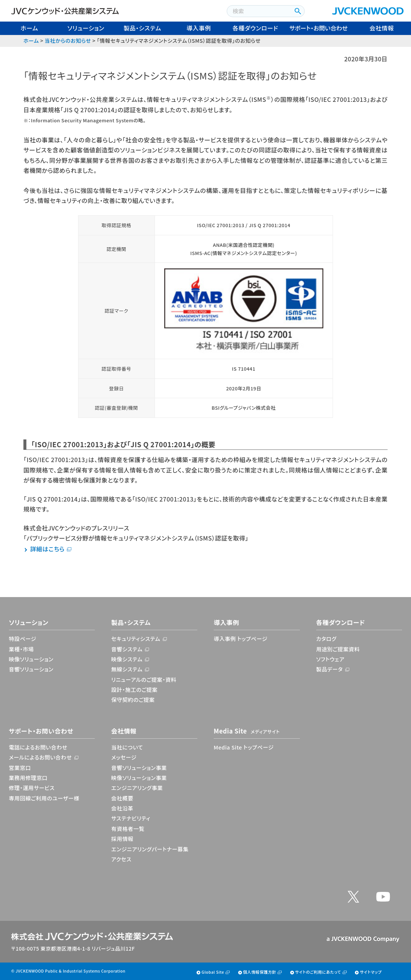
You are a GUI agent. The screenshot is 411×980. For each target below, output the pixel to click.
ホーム (29, 28)
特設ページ (23, 639)
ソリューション (86, 28)
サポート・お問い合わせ (319, 28)
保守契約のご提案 (133, 699)
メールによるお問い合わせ (41, 757)
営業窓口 (20, 768)
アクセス (121, 859)
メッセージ (124, 757)
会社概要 (122, 798)
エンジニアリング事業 (137, 788)
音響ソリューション (31, 669)
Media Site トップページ (244, 747)
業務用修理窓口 (28, 778)
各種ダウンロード (255, 28)
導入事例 (199, 28)
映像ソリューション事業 (139, 778)
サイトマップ (371, 972)
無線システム (127, 669)
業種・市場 (21, 649)
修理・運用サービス (32, 788)
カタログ (326, 639)
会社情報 (382, 28)
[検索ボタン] (297, 11)
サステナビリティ (131, 818)
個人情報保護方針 (260, 972)
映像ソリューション (31, 659)
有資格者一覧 (128, 829)
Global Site (213, 972)
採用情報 (122, 839)
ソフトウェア (330, 659)
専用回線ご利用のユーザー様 (44, 798)
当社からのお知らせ (68, 41)
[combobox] (258, 11)
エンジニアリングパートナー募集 (150, 849)
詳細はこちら (47, 549)
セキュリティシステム (136, 639)
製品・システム (142, 28)
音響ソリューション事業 (139, 768)
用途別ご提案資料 (338, 649)
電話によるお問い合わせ (38, 747)
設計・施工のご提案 (134, 689)
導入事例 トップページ (241, 639)
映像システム (127, 659)
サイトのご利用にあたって (318, 972)
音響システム (127, 649)
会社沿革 (122, 808)
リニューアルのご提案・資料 (144, 679)
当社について (127, 747)
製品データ (330, 669)
